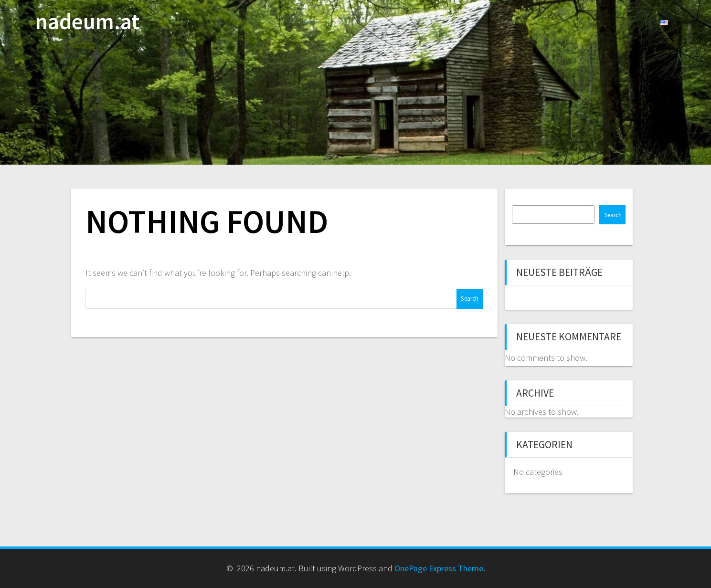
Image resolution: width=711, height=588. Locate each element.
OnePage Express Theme (439, 568)
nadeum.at (87, 22)
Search (613, 215)
